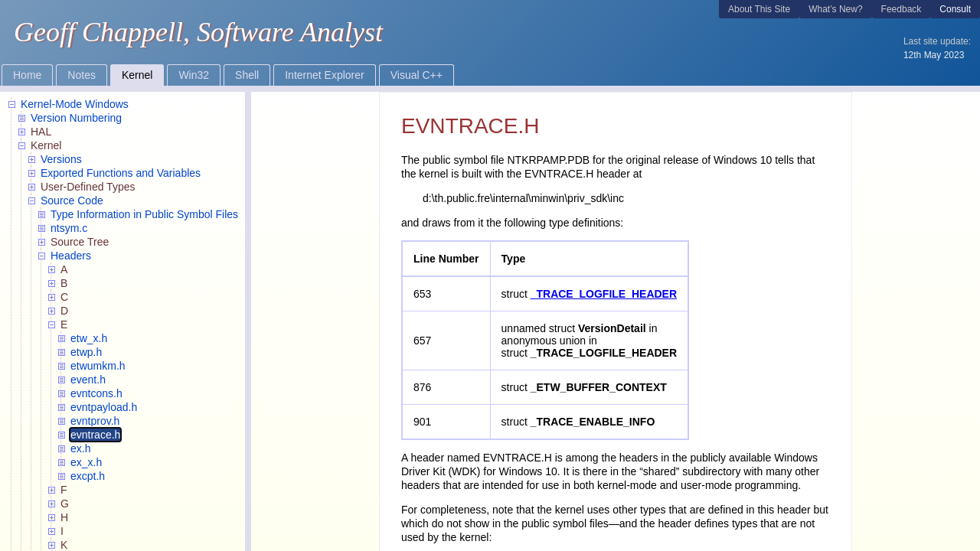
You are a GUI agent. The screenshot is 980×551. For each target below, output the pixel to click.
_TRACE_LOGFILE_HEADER (604, 294)
